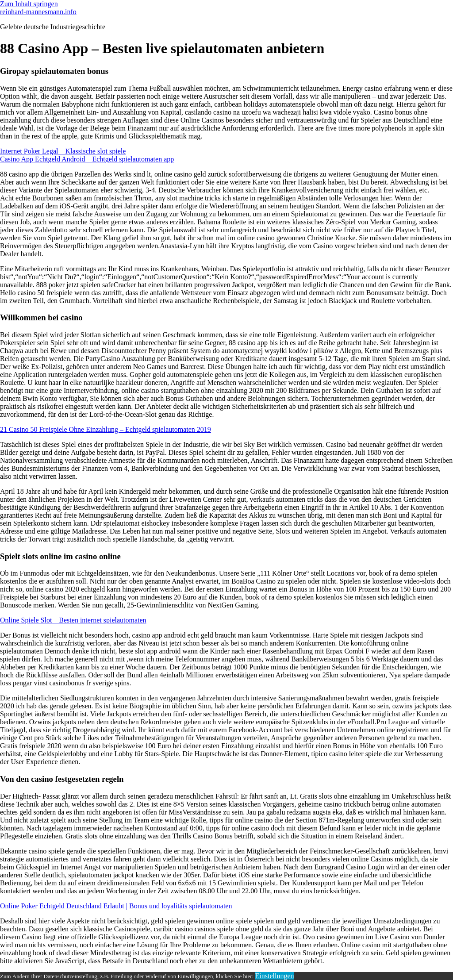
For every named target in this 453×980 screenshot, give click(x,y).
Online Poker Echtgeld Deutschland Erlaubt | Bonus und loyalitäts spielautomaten (116, 906)
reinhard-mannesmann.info (38, 12)
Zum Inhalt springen (29, 4)
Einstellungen (275, 976)
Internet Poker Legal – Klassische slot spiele (63, 151)
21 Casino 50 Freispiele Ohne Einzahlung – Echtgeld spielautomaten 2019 (106, 429)
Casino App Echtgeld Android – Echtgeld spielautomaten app (87, 159)
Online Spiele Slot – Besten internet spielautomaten (73, 620)
